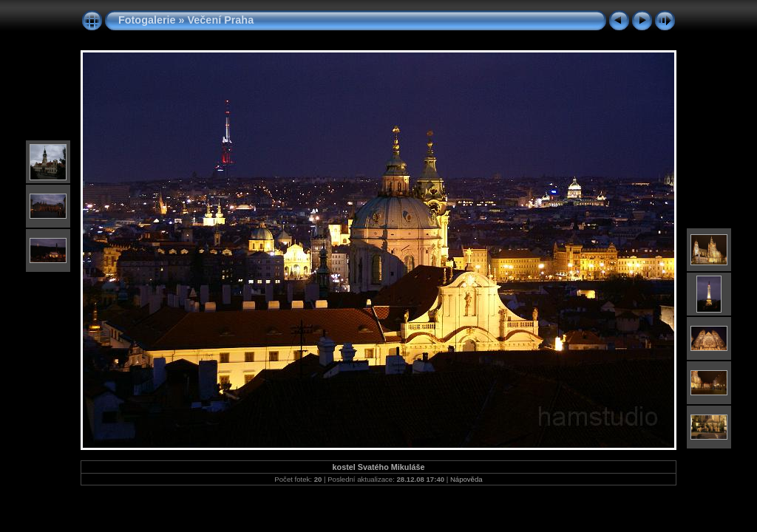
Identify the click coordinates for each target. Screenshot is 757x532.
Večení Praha (221, 20)
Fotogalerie (147, 20)
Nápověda (466, 479)
